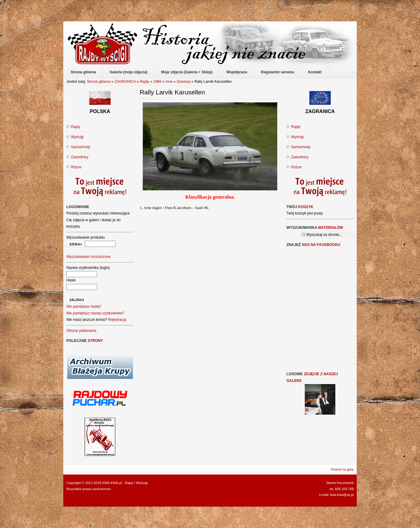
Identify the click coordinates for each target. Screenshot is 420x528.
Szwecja (184, 82)
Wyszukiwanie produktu (86, 237)
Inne (169, 82)
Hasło (71, 280)
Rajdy (144, 82)
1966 (157, 82)
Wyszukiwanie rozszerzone (88, 257)
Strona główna (99, 82)
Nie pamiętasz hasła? (84, 306)
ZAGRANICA (125, 82)
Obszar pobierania (81, 331)
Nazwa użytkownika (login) (88, 268)
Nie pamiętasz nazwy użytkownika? (95, 313)
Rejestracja (117, 320)
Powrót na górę (342, 469)
